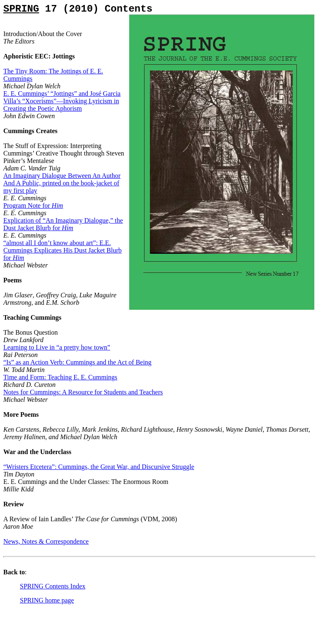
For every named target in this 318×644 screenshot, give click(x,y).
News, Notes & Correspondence (46, 541)
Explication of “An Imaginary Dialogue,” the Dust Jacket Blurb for (63, 224)
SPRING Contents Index (53, 586)
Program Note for (33, 205)
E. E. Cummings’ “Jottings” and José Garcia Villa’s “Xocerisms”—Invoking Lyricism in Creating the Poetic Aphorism (62, 101)
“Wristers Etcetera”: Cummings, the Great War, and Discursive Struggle (99, 467)
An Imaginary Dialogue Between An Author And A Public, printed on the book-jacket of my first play (62, 183)
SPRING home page (47, 600)
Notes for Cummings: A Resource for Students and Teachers (83, 392)
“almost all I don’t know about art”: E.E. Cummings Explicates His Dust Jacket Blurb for (63, 250)
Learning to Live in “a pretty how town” (57, 347)
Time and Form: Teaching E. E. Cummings (60, 377)
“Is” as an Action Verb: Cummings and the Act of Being (77, 362)
